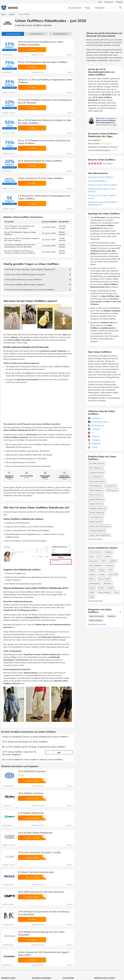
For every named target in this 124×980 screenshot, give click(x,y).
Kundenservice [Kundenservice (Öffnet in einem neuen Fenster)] (96, 425)
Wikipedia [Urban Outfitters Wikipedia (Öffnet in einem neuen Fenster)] (94, 444)
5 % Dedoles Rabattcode (31, 813)
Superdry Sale (111, 486)
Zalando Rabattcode (97, 499)
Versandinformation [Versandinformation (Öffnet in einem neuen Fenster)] (98, 422)
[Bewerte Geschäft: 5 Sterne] (101, 164)
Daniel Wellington (96, 565)
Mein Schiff (113, 574)
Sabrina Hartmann (108, 118)
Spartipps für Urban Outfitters (101, 177)
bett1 (104, 561)
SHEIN (92, 592)
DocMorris (110, 565)
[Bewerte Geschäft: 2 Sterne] (92, 164)
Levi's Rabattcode (96, 477)
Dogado (92, 570)
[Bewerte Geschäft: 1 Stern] (89, 164)
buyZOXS (113, 561)
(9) (13, 34)
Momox (92, 579)
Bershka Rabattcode (97, 513)
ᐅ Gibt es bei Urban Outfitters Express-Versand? (25, 274)
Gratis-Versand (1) (37, 34)
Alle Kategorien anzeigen (97, 624)
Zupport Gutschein (96, 504)
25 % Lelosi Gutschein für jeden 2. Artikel (39, 852)
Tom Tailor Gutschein (97, 463)
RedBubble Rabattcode (98, 508)
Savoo (3, 14)
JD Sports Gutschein (96, 472)
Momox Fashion (104, 579)
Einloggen (119, 2)
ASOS (91, 556)
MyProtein (108, 583)
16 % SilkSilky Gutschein (31, 793)
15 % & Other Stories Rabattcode (35, 833)
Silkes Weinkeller (104, 592)
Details (70, 55)
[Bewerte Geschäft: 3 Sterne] (95, 164)
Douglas (102, 570)
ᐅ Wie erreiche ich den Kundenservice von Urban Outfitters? (30, 290)
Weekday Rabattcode (97, 531)
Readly (101, 588)
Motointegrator (95, 583)
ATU (99, 556)
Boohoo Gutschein (96, 495)
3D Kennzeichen (95, 552)
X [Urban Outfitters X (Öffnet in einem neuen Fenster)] (90, 433)
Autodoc (108, 556)
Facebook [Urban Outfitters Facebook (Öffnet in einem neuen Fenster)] (94, 429)
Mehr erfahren (115, 60)
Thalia (91, 597)
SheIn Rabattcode (96, 468)
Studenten (111, 616)
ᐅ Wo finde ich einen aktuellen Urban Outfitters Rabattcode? (30, 269)
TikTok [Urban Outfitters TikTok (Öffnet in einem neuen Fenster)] (93, 447)
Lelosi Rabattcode (96, 517)
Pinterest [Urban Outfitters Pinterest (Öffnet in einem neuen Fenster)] (94, 436)
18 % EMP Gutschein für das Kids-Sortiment (41, 892)
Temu (116, 592)
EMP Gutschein (112, 490)
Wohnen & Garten (96, 620)
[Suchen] (116, 8)
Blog (100, 2)
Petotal (92, 588)
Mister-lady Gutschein (97, 481)
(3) (60, 34)
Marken (12, 14)
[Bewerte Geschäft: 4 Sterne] (98, 164)
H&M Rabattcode (95, 486)
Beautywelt (93, 561)
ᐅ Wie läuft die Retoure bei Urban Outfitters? (23, 280)
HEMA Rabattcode (96, 490)
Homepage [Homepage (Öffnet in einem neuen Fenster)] (95, 418)
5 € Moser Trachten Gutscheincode (36, 872)
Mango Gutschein (96, 522)
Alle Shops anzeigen (95, 539)
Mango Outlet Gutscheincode (100, 526)
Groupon (92, 574)
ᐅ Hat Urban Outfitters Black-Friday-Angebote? (25, 285)
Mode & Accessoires (96, 616)
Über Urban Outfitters (97, 181)
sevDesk (110, 588)
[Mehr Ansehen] (120, 612)
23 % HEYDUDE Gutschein (32, 771)
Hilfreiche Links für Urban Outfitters (103, 185)
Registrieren (109, 2)
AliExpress (109, 552)
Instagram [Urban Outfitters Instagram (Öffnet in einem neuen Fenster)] (94, 440)
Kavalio (102, 574)
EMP (110, 570)
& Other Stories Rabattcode (99, 535)
